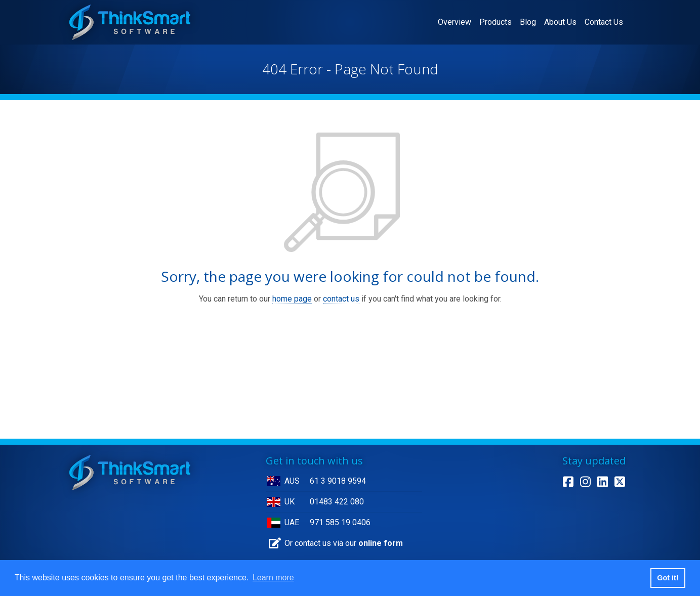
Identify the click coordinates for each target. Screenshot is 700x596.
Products (496, 22)
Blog (528, 22)
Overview (457, 21)
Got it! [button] (668, 578)
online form (381, 543)
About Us (560, 22)
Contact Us (604, 22)
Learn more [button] (273, 578)
